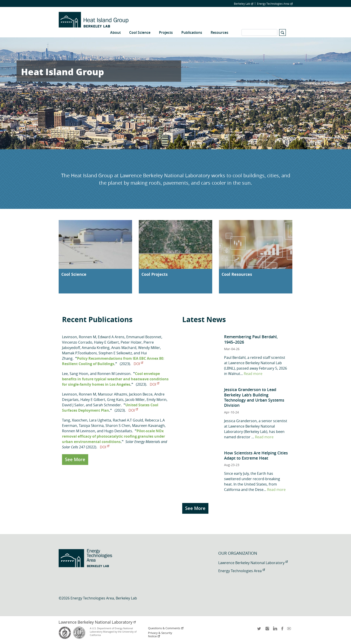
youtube (290, 630)
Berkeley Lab (244, 4)
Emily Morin (157, 400)
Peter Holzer (131, 342)
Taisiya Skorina (91, 426)
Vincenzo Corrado (77, 342)
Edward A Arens (111, 337)
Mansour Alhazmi (112, 394)
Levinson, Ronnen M (79, 337)
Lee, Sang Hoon (75, 374)
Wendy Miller (149, 348)
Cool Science (140, 32)
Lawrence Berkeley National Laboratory (253, 563)
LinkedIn (275, 630)
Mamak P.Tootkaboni (79, 353)
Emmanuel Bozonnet (144, 337)
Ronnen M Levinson (114, 374)
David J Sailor (73, 405)
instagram (267, 630)
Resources (219, 32)
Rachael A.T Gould (128, 420)
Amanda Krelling (96, 348)
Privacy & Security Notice (160, 635)
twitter (259, 630)
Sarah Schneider (107, 405)
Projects (166, 32)
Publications (192, 32)
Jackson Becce (141, 394)
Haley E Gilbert (106, 342)
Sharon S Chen (118, 426)
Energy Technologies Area (275, 4)
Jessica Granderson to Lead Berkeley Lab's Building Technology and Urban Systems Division (254, 397)
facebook (282, 630)
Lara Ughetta (100, 420)
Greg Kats (115, 400)
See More (75, 459)
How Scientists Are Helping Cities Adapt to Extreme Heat (256, 455)
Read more (253, 374)
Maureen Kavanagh (148, 426)
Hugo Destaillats (118, 431)
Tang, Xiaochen (75, 420)
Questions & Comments (166, 628)
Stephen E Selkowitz (115, 353)
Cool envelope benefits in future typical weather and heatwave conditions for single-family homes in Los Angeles (115, 379)
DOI (138, 364)
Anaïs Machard (124, 348)
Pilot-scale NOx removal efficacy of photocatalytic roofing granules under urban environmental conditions (113, 436)
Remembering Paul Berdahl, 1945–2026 (251, 339)
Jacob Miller (135, 400)
